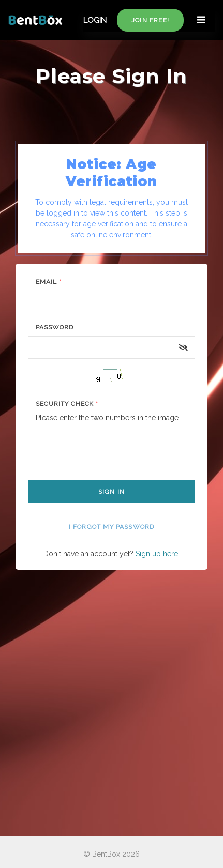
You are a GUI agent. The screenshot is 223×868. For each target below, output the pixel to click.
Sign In (111, 492)
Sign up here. (158, 554)
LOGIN (95, 20)
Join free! (150, 20)
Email (49, 282)
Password (55, 327)
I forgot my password (112, 527)
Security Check (67, 404)
